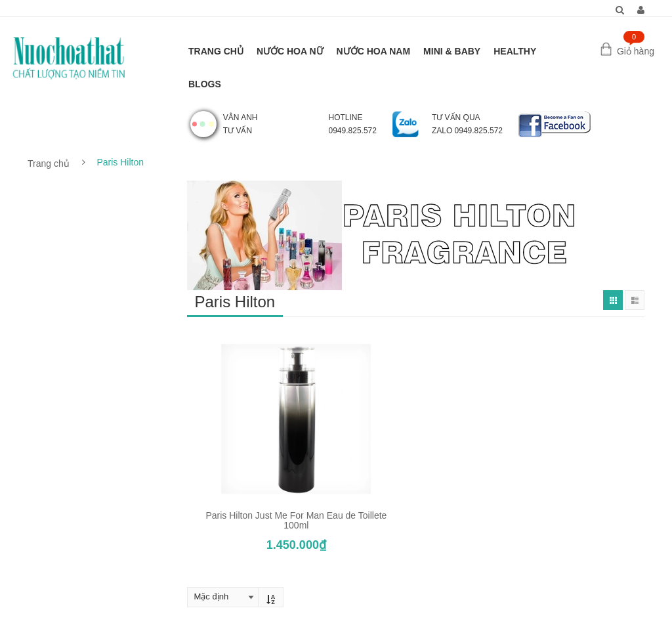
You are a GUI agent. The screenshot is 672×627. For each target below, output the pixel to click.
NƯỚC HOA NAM (373, 51)
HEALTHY (515, 51)
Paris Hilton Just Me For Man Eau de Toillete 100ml (296, 520)
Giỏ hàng (636, 51)
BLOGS (205, 84)
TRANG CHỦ (216, 51)
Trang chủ (49, 163)
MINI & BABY (452, 51)
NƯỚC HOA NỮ (290, 51)
